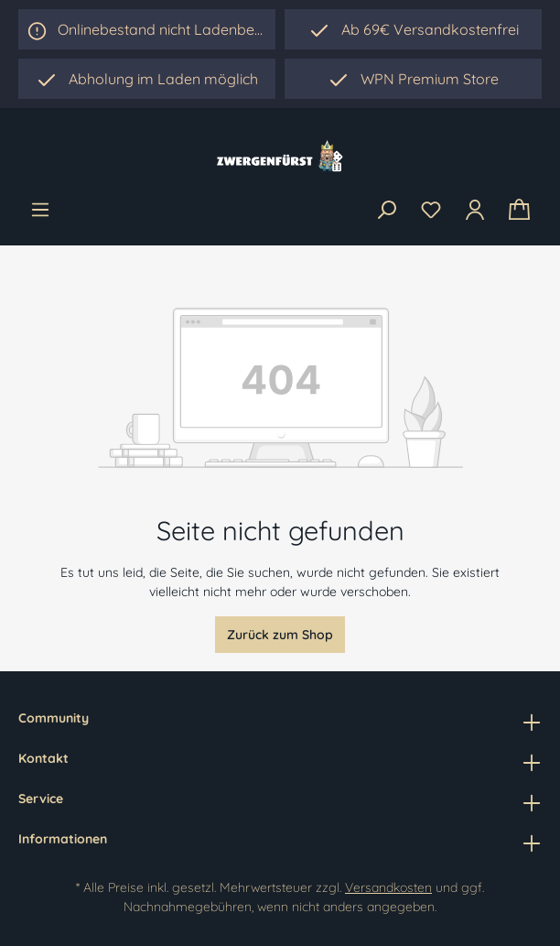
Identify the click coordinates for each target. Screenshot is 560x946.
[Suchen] (386, 211)
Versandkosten (388, 887)
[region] (147, 79)
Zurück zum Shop (280, 635)
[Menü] (40, 210)
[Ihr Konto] (475, 210)
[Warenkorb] (519, 210)
